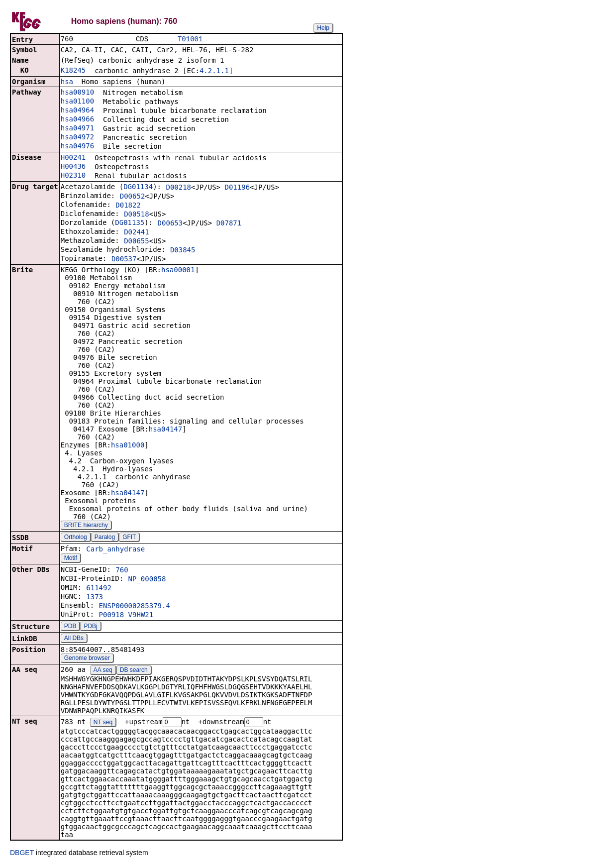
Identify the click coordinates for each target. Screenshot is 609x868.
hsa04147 (165, 430)
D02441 (137, 233)
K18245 (73, 71)
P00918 (112, 616)
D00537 (124, 260)
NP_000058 (147, 580)
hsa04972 (77, 138)
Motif (71, 559)
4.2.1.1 (214, 72)
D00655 (137, 242)
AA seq (103, 671)
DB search (134, 671)
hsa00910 (77, 93)
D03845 (183, 251)
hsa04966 (77, 120)
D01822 (128, 206)
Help (323, 28)
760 (122, 571)
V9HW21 (141, 616)
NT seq (103, 724)
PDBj (90, 627)
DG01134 (138, 188)
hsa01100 (77, 102)
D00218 (178, 188)
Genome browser (87, 659)
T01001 (190, 40)
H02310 (73, 176)
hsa (67, 83)
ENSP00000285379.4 (135, 607)
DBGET (22, 854)
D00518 (137, 215)
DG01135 (130, 223)
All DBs (74, 639)
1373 (95, 598)
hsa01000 (128, 446)
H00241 (73, 158)
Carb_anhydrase (115, 550)
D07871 (229, 224)
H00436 (73, 167)
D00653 (170, 224)
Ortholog (76, 538)
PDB (70, 627)
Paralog (105, 538)
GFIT (129, 538)
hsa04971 (77, 129)
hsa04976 (77, 147)
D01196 (237, 188)
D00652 (133, 197)
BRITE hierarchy (86, 526)
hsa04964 (77, 111)
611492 (99, 589)
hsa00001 (178, 271)
